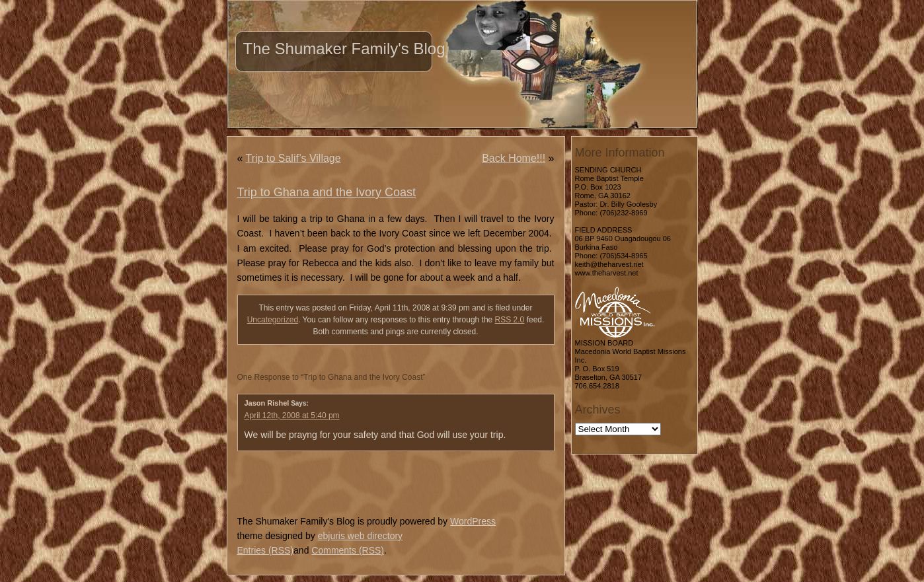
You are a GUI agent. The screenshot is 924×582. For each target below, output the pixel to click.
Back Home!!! (514, 158)
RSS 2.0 (510, 320)
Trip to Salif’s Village (293, 158)
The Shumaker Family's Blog (344, 49)
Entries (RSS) (266, 550)
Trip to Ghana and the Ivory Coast (327, 192)
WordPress (473, 521)
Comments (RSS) (348, 550)
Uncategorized (273, 320)
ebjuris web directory (360, 536)
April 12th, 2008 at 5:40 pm (292, 416)
